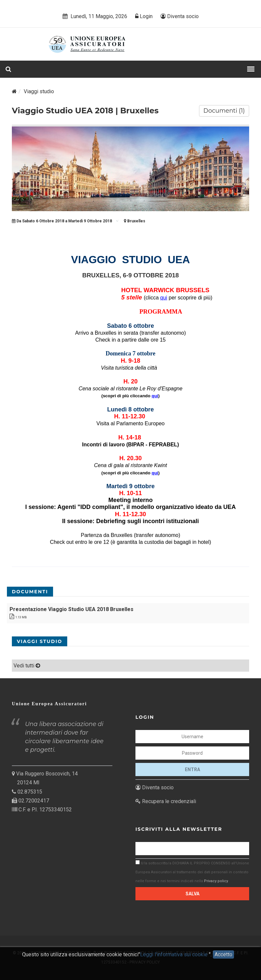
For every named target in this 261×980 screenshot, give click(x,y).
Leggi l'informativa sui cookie (174, 958)
